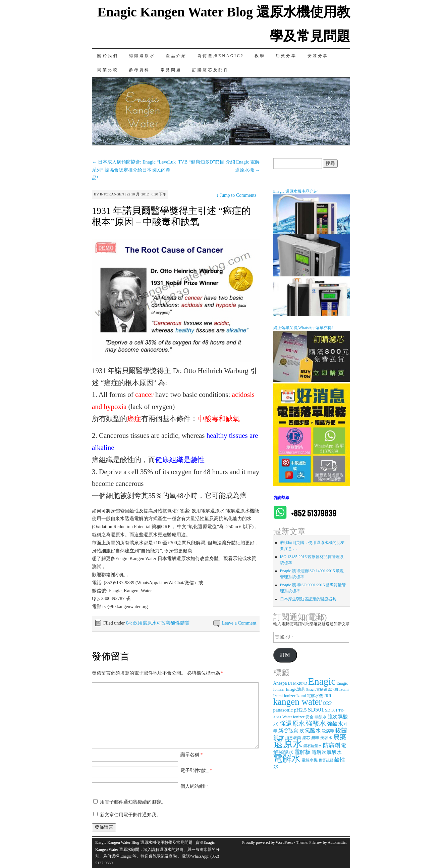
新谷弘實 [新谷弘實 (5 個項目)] (288, 731)
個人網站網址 (195, 786)
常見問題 (171, 70)
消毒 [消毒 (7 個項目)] (279, 737)
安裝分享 (318, 56)
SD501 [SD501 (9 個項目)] (316, 710)
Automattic (337, 842)
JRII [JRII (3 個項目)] (327, 696)
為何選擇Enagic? (221, 56)
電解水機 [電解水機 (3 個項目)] (310, 760)
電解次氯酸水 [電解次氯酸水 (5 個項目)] (327, 752)
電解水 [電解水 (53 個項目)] (287, 759)
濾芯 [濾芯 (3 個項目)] (306, 738)
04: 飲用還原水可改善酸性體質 (158, 623)
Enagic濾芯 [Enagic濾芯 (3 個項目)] (295, 689)
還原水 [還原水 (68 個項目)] (288, 744)
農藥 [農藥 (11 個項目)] (340, 737)
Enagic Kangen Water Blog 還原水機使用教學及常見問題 (144, 842)
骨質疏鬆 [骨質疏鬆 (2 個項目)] (326, 760)
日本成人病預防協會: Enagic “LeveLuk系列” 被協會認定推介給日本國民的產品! (134, 170)
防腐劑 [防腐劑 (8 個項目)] (331, 745)
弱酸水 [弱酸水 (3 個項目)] (321, 717)
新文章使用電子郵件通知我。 (130, 815)
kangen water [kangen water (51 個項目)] (298, 702)
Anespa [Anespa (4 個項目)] (280, 683)
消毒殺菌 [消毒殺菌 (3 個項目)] (293, 738)
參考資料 (139, 70)
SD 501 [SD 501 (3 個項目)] (331, 710)
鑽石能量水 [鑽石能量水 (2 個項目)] (313, 746)
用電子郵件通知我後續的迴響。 (133, 802)
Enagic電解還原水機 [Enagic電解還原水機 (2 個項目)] (322, 690)
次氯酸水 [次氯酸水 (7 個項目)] (310, 731)
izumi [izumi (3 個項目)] (344, 689)
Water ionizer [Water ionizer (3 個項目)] (293, 717)
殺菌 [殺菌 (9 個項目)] (341, 730)
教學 (260, 56)
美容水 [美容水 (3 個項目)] (326, 738)
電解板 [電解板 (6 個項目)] (302, 752)
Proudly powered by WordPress (268, 842)
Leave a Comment (239, 623)
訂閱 (285, 655)
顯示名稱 (192, 755)
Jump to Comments (236, 195)
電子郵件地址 (196, 770)
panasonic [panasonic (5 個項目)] (283, 710)
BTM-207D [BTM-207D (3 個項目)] (297, 683)
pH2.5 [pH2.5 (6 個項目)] (300, 710)
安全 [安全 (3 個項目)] (310, 717)
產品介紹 (176, 56)
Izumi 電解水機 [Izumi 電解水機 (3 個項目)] (310, 696)
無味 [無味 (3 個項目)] (315, 738)
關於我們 (108, 56)
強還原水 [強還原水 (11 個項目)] (292, 723)
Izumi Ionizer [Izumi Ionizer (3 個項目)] (284, 696)
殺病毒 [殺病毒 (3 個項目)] (328, 731)
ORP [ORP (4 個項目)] (327, 703)
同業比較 (108, 70)
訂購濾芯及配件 (210, 70)
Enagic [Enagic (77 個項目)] (322, 681)
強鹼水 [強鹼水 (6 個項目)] (335, 724)
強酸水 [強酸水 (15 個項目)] (316, 723)
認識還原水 (142, 56)
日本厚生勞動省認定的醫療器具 (308, 599)
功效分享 (286, 56)
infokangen (112, 194)
